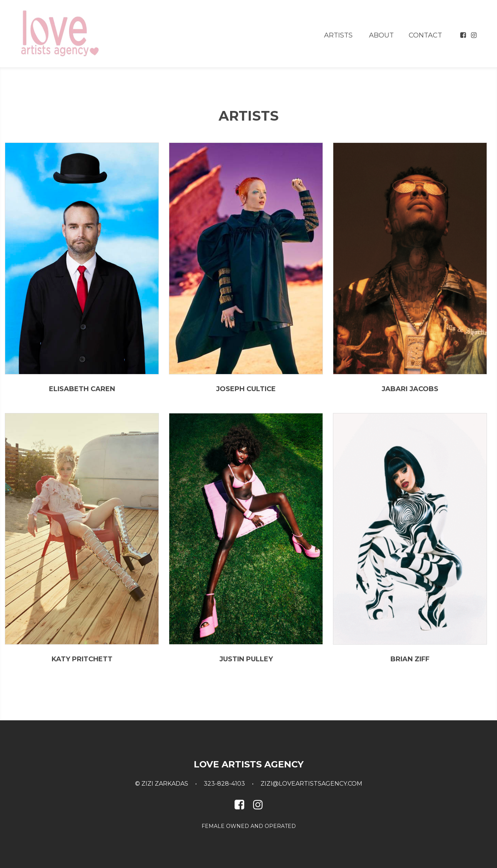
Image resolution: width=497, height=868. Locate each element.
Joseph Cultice (246, 389)
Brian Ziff (410, 659)
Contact (425, 35)
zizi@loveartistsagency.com (311, 784)
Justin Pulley (246, 659)
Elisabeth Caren (82, 389)
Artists (338, 35)
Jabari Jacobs (410, 389)
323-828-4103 (224, 784)
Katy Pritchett (82, 659)
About (381, 35)
